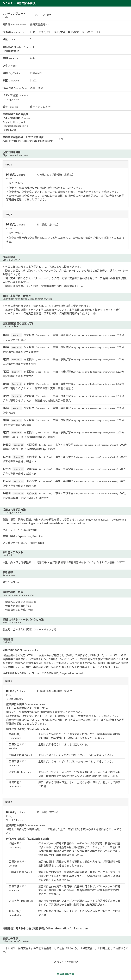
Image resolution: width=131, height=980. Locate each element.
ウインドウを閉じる (66, 962)
